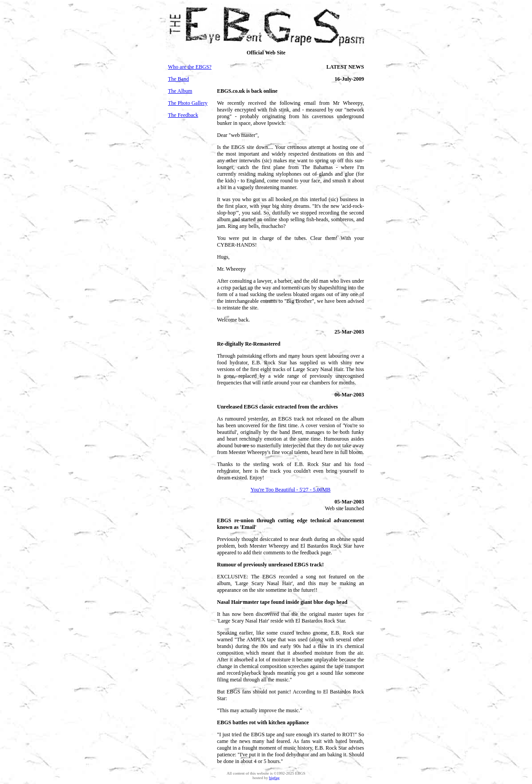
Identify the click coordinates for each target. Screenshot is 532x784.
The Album (180, 91)
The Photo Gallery (188, 103)
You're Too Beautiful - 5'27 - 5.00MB (291, 490)
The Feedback (183, 115)
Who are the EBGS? (190, 67)
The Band (178, 79)
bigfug (274, 778)
